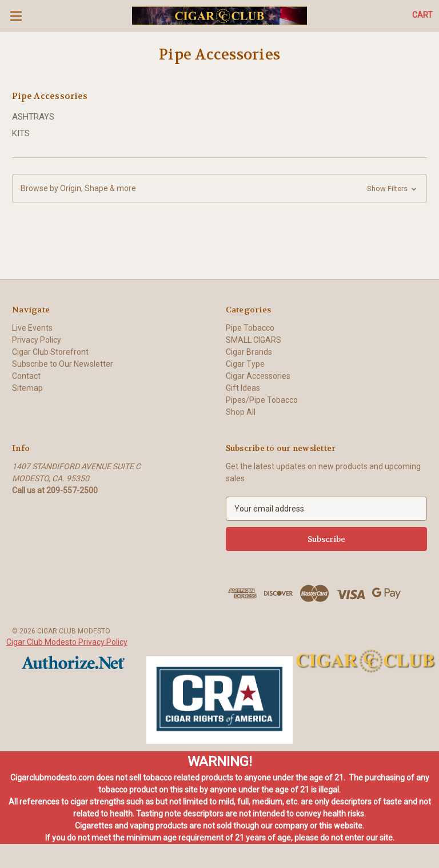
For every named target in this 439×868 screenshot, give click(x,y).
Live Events (32, 328)
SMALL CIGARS (254, 340)
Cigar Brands (249, 352)
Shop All (241, 412)
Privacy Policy (37, 340)
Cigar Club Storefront (50, 352)
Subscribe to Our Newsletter (63, 364)
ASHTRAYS (33, 117)
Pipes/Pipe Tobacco (262, 400)
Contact (26, 376)
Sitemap (27, 388)
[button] (219, 189)
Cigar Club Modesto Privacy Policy (67, 642)
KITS (21, 133)
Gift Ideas (243, 388)
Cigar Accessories (258, 376)
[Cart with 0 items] (422, 15)
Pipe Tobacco (250, 328)
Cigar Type (245, 364)
